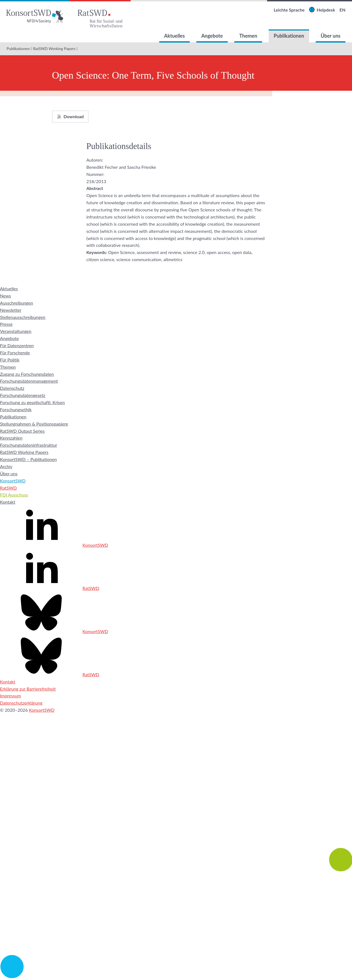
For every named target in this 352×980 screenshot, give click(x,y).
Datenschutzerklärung (21, 703)
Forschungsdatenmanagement (29, 381)
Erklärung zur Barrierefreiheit (28, 689)
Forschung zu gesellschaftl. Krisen (32, 402)
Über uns (331, 36)
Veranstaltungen (16, 331)
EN (342, 10)
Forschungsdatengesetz (23, 395)
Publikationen (289, 36)
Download (74, 116)
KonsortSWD (13, 481)
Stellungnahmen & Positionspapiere (34, 424)
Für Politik (10, 360)
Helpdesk (326, 10)
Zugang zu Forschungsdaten (27, 374)
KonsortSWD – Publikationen (28, 459)
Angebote (212, 36)
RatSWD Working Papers (54, 49)
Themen (248, 36)
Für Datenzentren (17, 345)
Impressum (10, 696)
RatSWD (8, 488)
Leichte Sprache (289, 10)
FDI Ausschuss (14, 495)
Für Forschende (15, 353)
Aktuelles (174, 36)
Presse (6, 324)
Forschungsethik (16, 409)
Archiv (6, 466)
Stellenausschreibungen (23, 317)
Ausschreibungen (16, 303)
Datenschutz (12, 388)
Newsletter (11, 310)
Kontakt (8, 502)
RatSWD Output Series (22, 431)
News (5, 296)
